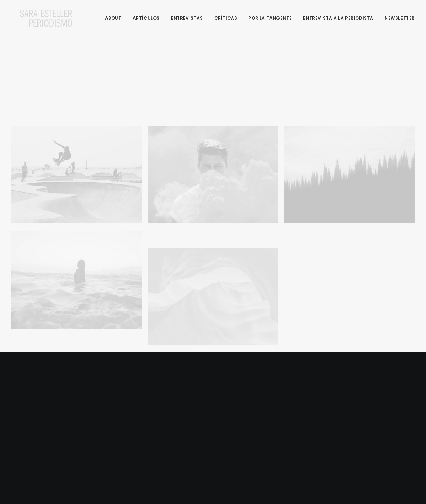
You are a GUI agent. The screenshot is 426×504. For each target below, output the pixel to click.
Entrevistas (187, 18)
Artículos (146, 18)
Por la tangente (270, 18)
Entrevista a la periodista (338, 18)
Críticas (226, 18)
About (113, 18)
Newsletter (400, 18)
